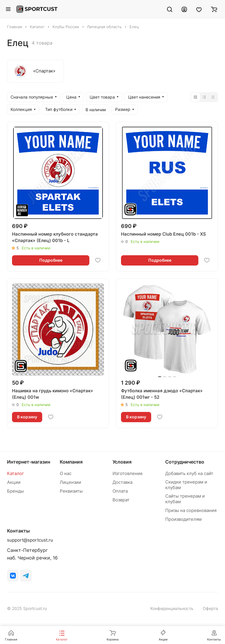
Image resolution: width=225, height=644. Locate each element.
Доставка (122, 482)
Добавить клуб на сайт (189, 473)
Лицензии (70, 482)
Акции (14, 482)
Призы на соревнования (191, 510)
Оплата (120, 491)
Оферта (210, 608)
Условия (122, 462)
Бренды (15, 491)
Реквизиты (71, 491)
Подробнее (51, 260)
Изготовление (128, 473)
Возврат (121, 500)
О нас (66, 473)
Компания (71, 462)
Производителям (183, 519)
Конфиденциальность (172, 608)
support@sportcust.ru (30, 540)
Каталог (16, 473)
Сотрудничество (185, 462)
